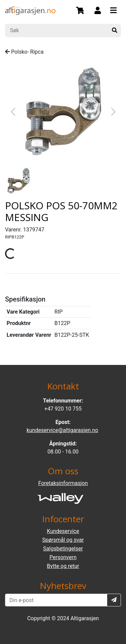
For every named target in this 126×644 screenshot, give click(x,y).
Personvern (63, 557)
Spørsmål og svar (63, 540)
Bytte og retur (63, 566)
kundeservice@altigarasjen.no (62, 430)
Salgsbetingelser (63, 549)
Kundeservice (63, 531)
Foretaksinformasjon (63, 483)
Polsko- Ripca (24, 52)
